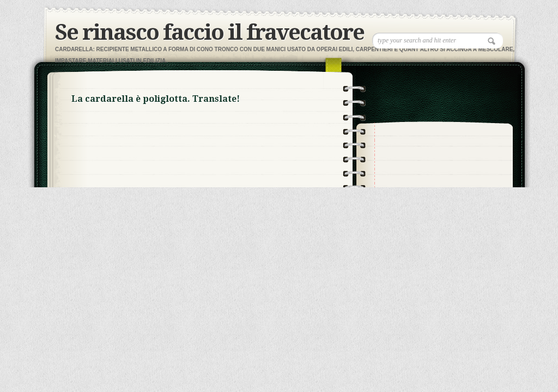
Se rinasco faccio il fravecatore (210, 32)
